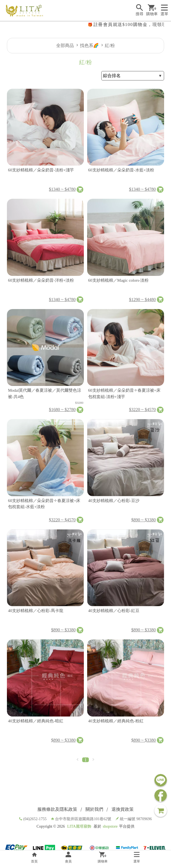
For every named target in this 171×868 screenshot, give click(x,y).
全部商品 (65, 45)
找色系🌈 (89, 45)
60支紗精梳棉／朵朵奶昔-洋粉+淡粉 (41, 280)
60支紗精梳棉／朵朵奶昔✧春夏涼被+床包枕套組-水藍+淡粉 (44, 504)
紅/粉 (110, 45)
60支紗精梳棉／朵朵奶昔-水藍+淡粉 (121, 170)
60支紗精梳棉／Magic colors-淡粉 (119, 280)
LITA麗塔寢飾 (79, 826)
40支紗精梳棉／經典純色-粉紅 (116, 721)
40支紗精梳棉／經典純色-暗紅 (36, 721)
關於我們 (94, 809)
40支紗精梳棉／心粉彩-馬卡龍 (36, 611)
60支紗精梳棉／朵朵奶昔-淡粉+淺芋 (41, 170)
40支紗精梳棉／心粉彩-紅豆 (114, 611)
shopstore (110, 826)
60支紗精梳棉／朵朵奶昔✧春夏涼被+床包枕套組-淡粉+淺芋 (124, 394)
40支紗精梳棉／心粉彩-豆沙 (114, 501)
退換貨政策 (123, 809)
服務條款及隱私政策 (57, 809)
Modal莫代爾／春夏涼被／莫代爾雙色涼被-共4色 (45, 394)
